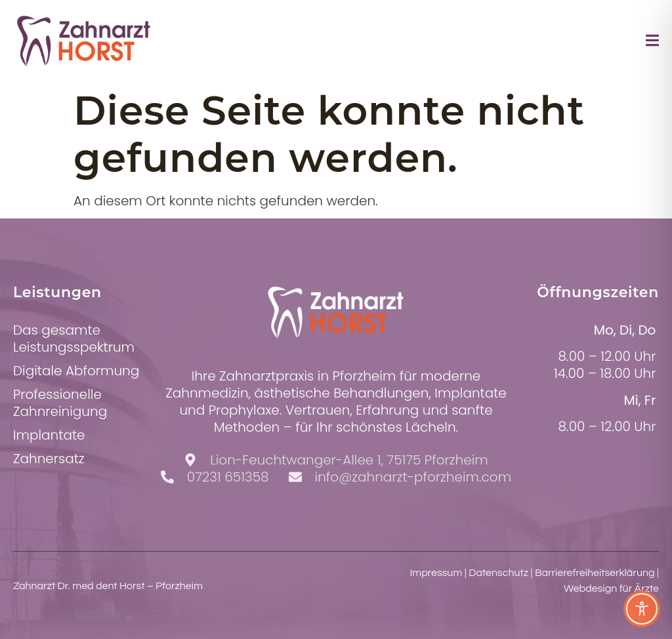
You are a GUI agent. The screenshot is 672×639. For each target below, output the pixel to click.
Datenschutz (498, 573)
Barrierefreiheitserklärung (595, 573)
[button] (29, 610)
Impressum (436, 573)
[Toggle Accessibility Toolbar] (642, 609)
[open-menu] (652, 43)
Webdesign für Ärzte (611, 588)
